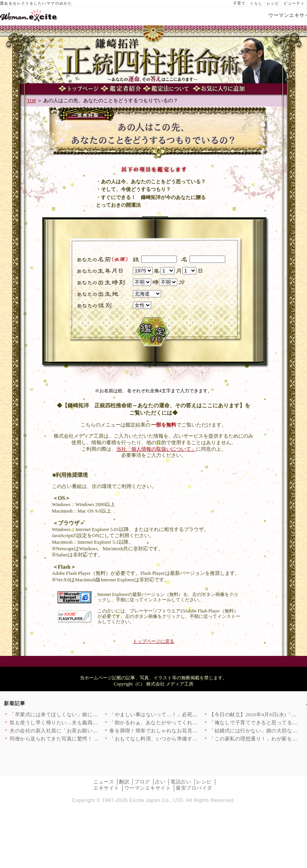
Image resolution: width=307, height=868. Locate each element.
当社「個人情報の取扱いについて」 (156, 449)
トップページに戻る (153, 641)
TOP (31, 101)
